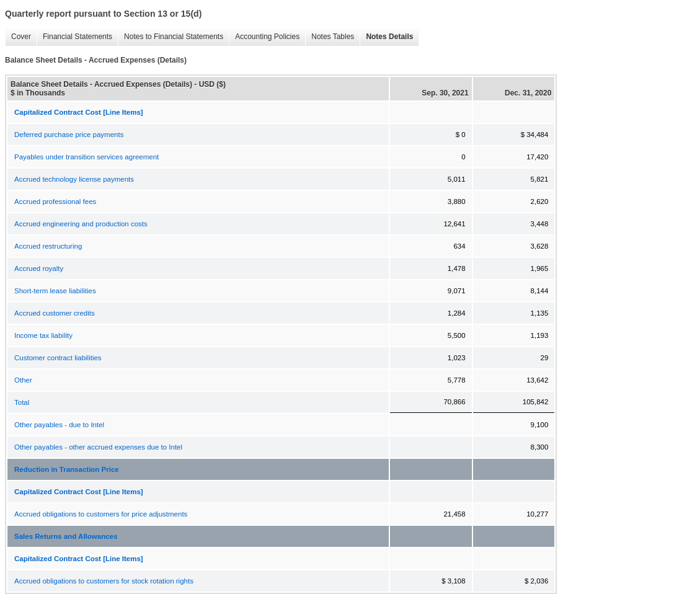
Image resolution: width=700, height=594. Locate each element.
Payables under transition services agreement (86, 157)
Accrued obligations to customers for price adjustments (101, 514)
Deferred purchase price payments (69, 135)
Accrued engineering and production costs (81, 224)
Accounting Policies (264, 37)
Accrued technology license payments (74, 179)
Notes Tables (330, 37)
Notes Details (386, 37)
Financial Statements (74, 37)
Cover (18, 37)
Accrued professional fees (55, 202)
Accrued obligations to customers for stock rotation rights (104, 581)
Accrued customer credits (55, 313)
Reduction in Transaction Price (67, 469)
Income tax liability (43, 335)
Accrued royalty (39, 268)
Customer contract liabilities (58, 358)
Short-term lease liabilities (55, 291)
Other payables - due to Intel (59, 425)
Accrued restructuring (48, 246)
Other (23, 380)
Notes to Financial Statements (171, 37)
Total (22, 402)
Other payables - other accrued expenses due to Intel (98, 447)
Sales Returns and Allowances (66, 536)
